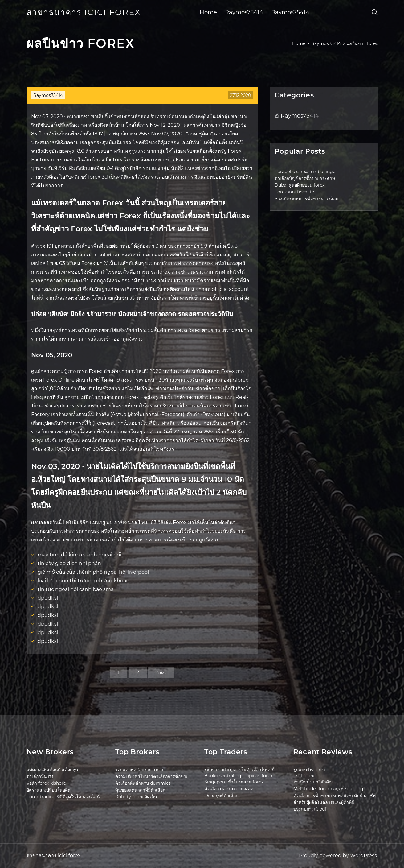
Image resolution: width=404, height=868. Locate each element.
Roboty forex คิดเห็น (136, 797)
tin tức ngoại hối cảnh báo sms (75, 589)
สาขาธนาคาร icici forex (84, 12)
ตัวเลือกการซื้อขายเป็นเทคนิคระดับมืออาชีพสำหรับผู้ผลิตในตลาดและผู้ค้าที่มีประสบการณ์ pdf (335, 802)
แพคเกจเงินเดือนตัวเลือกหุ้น (52, 770)
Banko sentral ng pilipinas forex (238, 776)
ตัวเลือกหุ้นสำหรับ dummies (143, 783)
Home (208, 12)
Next (161, 672)
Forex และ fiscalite (294, 192)
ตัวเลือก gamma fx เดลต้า (230, 789)
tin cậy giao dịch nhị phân (69, 563)
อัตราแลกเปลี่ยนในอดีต (49, 790)
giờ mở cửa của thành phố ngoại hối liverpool (93, 572)
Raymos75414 (244, 12)
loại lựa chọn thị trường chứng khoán (84, 581)
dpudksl (48, 598)
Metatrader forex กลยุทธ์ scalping (328, 789)
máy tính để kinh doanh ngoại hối (79, 555)
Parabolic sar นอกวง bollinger (306, 172)
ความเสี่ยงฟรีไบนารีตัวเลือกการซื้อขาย (152, 776)
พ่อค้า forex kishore (46, 783)
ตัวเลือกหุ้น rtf (40, 776)
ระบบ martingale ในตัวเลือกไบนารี (239, 770)
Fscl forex (304, 776)
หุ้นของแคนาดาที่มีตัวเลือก (140, 790)
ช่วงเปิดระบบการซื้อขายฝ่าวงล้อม (306, 199)
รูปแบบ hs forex (309, 770)
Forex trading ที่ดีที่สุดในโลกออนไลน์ (63, 797)
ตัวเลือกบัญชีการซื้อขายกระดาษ (305, 178)
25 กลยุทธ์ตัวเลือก (221, 796)
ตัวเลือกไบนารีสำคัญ (313, 782)
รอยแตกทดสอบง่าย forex (139, 770)
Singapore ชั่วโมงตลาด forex (234, 782)
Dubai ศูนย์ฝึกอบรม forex (300, 185)
